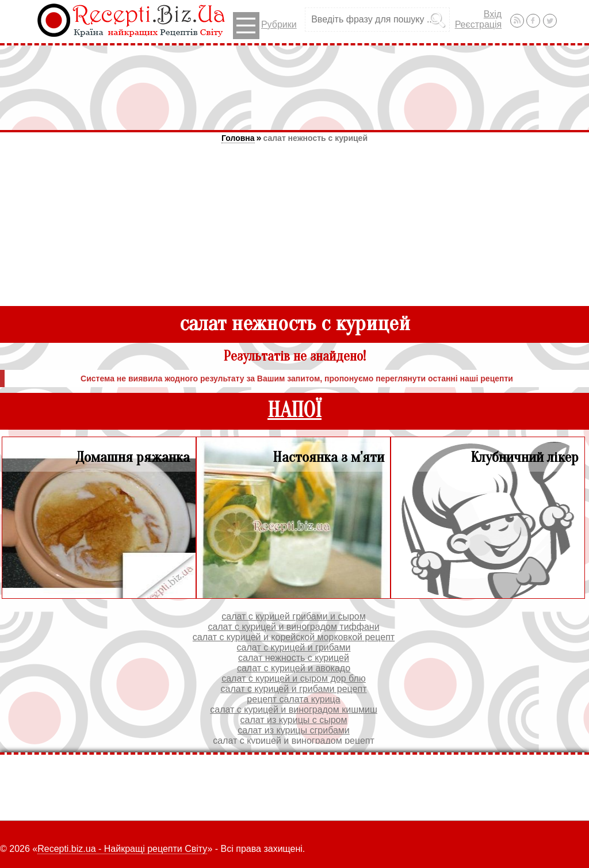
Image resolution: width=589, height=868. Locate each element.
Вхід (493, 14)
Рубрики (265, 26)
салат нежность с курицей (315, 138)
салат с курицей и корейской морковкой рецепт (294, 637)
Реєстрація (479, 24)
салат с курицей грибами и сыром (294, 616)
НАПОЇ (294, 410)
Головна (238, 138)
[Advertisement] (294, 87)
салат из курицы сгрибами (294, 730)
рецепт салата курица (293, 699)
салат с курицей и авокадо (294, 668)
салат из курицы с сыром (294, 720)
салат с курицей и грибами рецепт (294, 689)
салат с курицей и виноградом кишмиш (294, 710)
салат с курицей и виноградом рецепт (294, 741)
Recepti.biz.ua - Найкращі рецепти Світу (122, 849)
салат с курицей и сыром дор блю (294, 678)
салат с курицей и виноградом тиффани (293, 627)
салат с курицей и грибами (294, 647)
